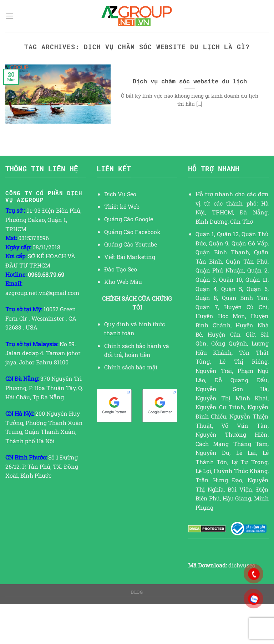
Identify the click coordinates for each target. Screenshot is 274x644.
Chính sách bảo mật (131, 367)
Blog (137, 592)
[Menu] (10, 16)
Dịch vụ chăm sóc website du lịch (190, 81)
